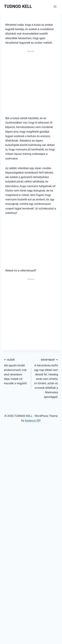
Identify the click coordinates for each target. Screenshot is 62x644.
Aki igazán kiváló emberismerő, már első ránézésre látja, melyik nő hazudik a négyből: (16, 371)
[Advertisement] (31, 85)
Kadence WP (33, 420)
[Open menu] (55, 6)
